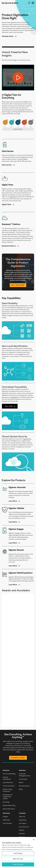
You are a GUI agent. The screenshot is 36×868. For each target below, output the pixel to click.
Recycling (6, 802)
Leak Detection (8, 782)
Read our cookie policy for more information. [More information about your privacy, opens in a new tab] (19, 849)
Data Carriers (7, 165)
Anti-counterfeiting (9, 774)
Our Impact (23, 823)
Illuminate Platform (9, 246)
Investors (22, 833)
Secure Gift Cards (9, 809)
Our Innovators (24, 827)
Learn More (13, 501)
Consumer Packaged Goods (25, 775)
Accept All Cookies (18, 864)
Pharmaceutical (24, 786)
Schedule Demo (8, 36)
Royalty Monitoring (9, 805)
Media (21, 782)
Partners (22, 837)
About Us (22, 816)
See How (9, 406)
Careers (22, 830)
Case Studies (7, 823)
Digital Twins (7, 204)
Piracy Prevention (9, 786)
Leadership (23, 820)
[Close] (34, 840)
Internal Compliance (7, 778)
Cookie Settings (18, 853)
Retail (21, 789)
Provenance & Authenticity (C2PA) (8, 797)
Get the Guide (18, 285)
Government (23, 779)
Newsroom (6, 820)
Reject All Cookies (18, 859)
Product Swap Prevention (8, 790)
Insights (5, 816)
